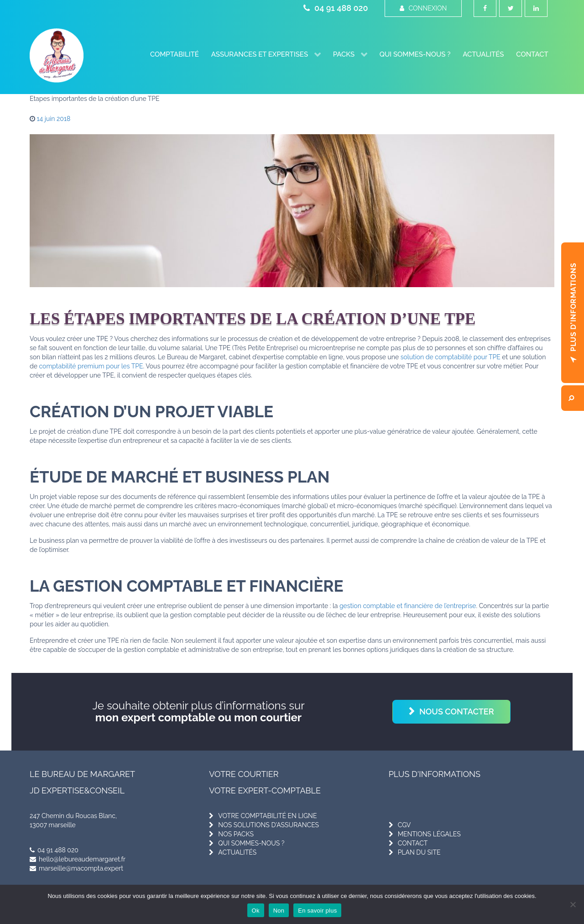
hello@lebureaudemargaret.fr (78, 859)
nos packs (236, 834)
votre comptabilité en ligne (267, 816)
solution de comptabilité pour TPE (451, 357)
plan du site (419, 852)
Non (279, 911)
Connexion (423, 8)
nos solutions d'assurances (269, 825)
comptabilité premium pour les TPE (91, 366)
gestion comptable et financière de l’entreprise (408, 606)
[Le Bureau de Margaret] (57, 55)
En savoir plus (317, 911)
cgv (404, 825)
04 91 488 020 (336, 8)
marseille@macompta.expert (76, 868)
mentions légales (429, 834)
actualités (237, 852)
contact (413, 843)
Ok (256, 911)
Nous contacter (457, 711)
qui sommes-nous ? (251, 843)
